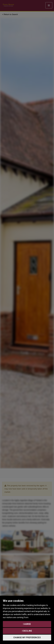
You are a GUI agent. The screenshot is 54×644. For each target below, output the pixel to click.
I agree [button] (27, 624)
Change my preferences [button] (27, 637)
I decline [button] (27, 631)
